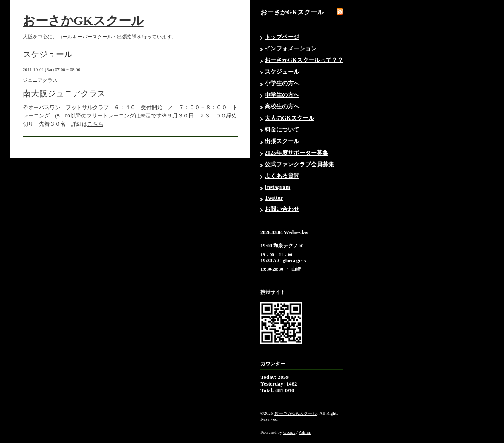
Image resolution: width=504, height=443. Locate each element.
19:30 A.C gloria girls (283, 261)
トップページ (282, 37)
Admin (305, 432)
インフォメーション (291, 49)
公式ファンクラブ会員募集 (299, 164)
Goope (289, 432)
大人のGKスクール (289, 118)
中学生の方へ (282, 95)
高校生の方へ (282, 107)
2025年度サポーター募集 (296, 153)
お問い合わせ (282, 209)
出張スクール (282, 141)
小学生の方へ (282, 83)
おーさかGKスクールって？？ (304, 60)
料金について (282, 130)
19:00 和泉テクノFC (283, 246)
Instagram (277, 187)
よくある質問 (282, 176)
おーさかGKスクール (83, 20)
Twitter (274, 198)
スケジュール (282, 72)
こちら (95, 124)
